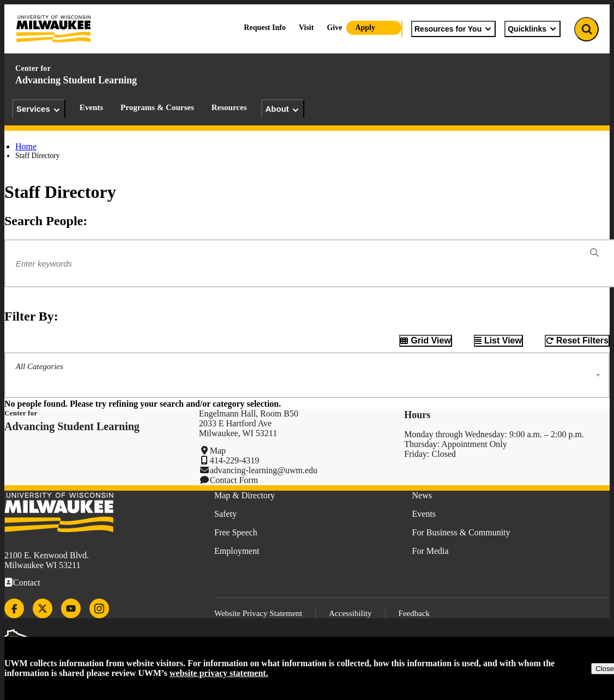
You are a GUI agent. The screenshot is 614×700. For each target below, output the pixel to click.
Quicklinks (532, 29)
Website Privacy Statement (258, 613)
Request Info (265, 28)
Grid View (431, 340)
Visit (306, 28)
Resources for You (453, 29)
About (283, 109)
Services (39, 109)
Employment (237, 551)
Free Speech (236, 532)
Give (334, 28)
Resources (229, 107)
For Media (431, 551)
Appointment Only (474, 444)
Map (218, 451)
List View (503, 340)
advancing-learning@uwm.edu (264, 470)
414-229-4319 (235, 460)
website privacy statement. (219, 673)
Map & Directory (245, 495)
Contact (27, 583)
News (422, 495)
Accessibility (350, 613)
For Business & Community (461, 532)
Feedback (414, 613)
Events (91, 107)
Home (26, 146)
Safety (225, 514)
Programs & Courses (157, 107)
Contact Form (234, 480)
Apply (365, 28)
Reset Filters (582, 340)
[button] (307, 375)
